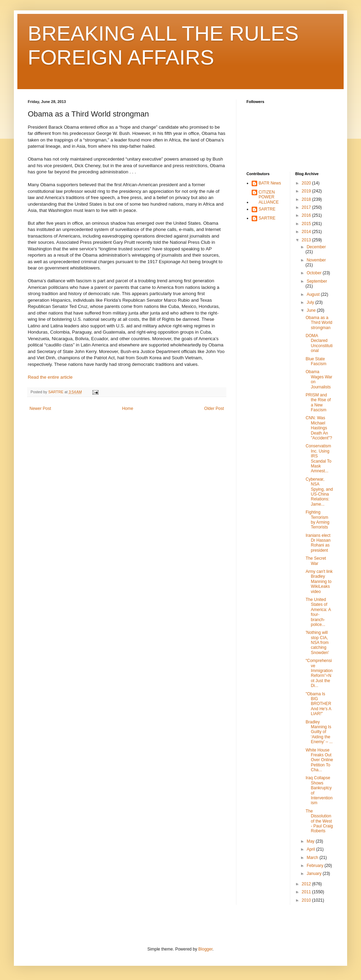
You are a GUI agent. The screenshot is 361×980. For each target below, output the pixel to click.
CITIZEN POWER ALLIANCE (269, 197)
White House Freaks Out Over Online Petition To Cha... (319, 760)
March (313, 858)
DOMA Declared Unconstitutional (319, 343)
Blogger (205, 949)
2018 (307, 199)
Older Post (214, 409)
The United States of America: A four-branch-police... (318, 612)
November (316, 260)
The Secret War (316, 561)
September (317, 281)
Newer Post (40, 409)
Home (128, 409)
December (316, 247)
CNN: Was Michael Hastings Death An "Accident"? (319, 428)
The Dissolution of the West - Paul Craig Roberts (319, 821)
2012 (307, 884)
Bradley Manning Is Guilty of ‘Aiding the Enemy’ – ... (319, 732)
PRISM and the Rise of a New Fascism (318, 402)
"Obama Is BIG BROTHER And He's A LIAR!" (318, 704)
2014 (307, 232)
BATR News (270, 183)
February (315, 866)
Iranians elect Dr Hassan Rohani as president (318, 543)
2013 (307, 240)
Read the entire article (50, 377)
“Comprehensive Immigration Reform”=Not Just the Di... (319, 673)
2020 (307, 183)
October (314, 273)
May (311, 841)
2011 (307, 892)
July (311, 302)
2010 (307, 900)
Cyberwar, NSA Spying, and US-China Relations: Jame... (319, 492)
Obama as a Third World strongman (319, 323)
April (311, 849)
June (312, 310)
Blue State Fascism (316, 361)
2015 (307, 224)
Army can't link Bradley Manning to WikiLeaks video (319, 582)
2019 (307, 191)
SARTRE (267, 209)
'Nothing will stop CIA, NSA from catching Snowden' (317, 643)
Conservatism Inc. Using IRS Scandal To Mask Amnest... (318, 458)
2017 (307, 207)
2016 (307, 215)
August (314, 294)
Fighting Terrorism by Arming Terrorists (317, 520)
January (314, 874)
